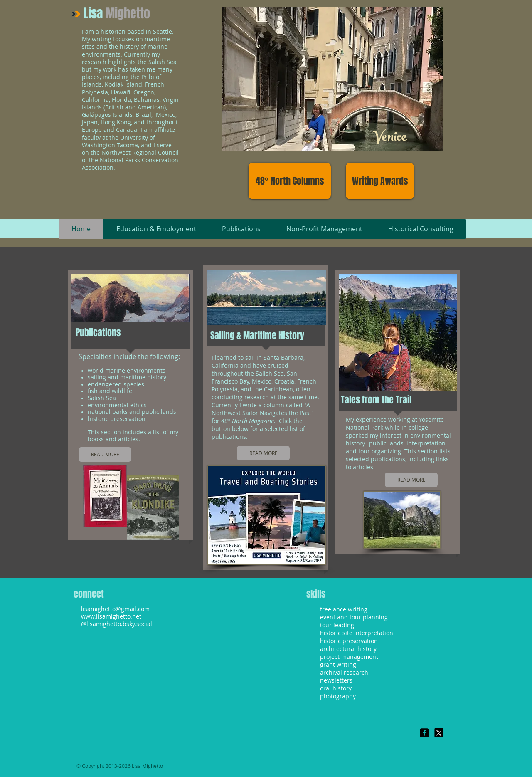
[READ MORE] (105, 454)
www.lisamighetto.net (111, 616)
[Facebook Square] (424, 733)
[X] (439, 733)
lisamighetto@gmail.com (115, 609)
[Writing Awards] (380, 181)
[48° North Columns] (290, 181)
